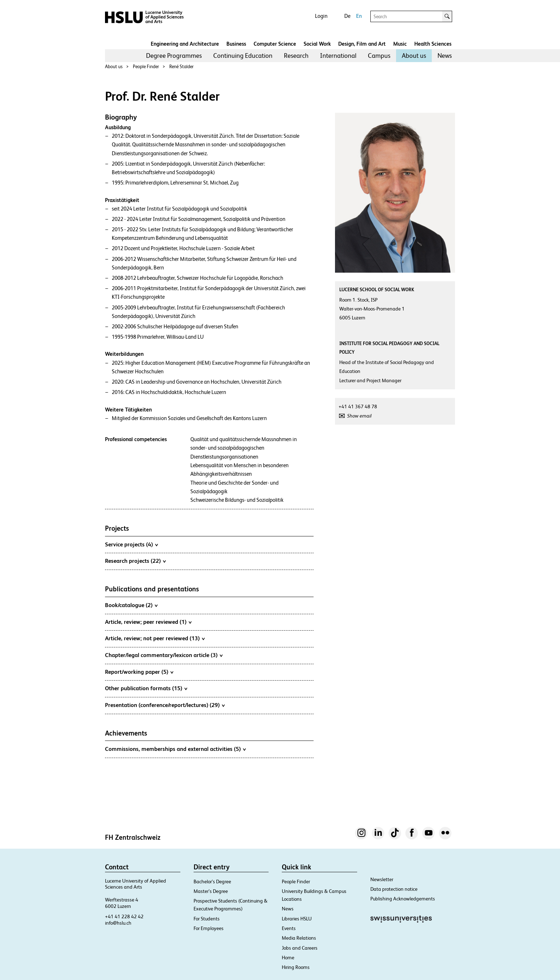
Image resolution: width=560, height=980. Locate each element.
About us (414, 55)
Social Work (317, 44)
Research (296, 55)
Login (321, 16)
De (347, 16)
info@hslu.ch (118, 923)
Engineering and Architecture (185, 44)
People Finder (146, 67)
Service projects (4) (131, 544)
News (445, 55)
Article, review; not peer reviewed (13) (155, 638)
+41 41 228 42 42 (124, 916)
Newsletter (382, 879)
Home (288, 958)
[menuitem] (174, 56)
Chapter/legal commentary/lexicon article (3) (164, 655)
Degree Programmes (174, 55)
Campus (379, 55)
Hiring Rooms (296, 967)
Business (236, 44)
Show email (359, 416)
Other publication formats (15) (146, 688)
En (359, 16)
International (338, 55)
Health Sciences (433, 44)
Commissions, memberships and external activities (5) (175, 749)
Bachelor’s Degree (212, 882)
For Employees (209, 928)
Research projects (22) (135, 561)
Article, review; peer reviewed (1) (148, 622)
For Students (207, 919)
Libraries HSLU (297, 919)
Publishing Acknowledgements (403, 899)
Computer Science (275, 44)
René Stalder (181, 67)
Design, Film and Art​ (362, 44)
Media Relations (299, 938)
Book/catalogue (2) (131, 605)
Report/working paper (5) (139, 672)
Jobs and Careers (300, 948)
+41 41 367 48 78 (358, 406)
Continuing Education (243, 55)
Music (400, 44)
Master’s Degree (211, 891)
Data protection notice (394, 889)
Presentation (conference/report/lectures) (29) (165, 705)
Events (289, 928)
